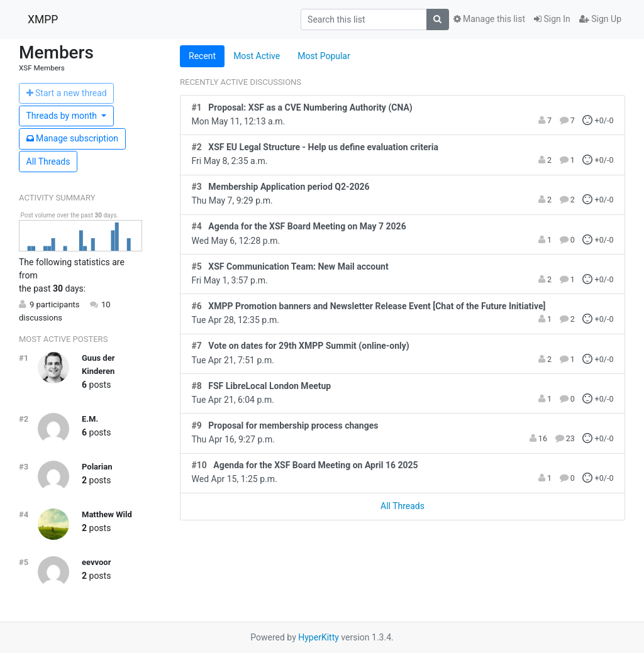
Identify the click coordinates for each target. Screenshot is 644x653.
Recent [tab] (202, 56)
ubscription (73, 138)
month (63, 116)
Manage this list (489, 19)
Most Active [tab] (257, 56)
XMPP (43, 19)
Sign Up (600, 19)
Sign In (552, 19)
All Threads (48, 162)
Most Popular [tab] (324, 56)
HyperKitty (319, 637)
